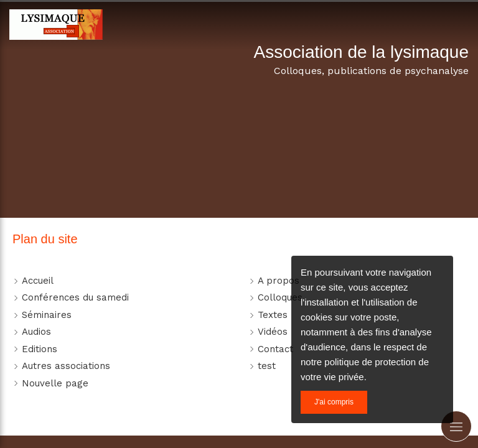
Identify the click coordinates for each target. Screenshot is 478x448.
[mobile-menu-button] (456, 426)
